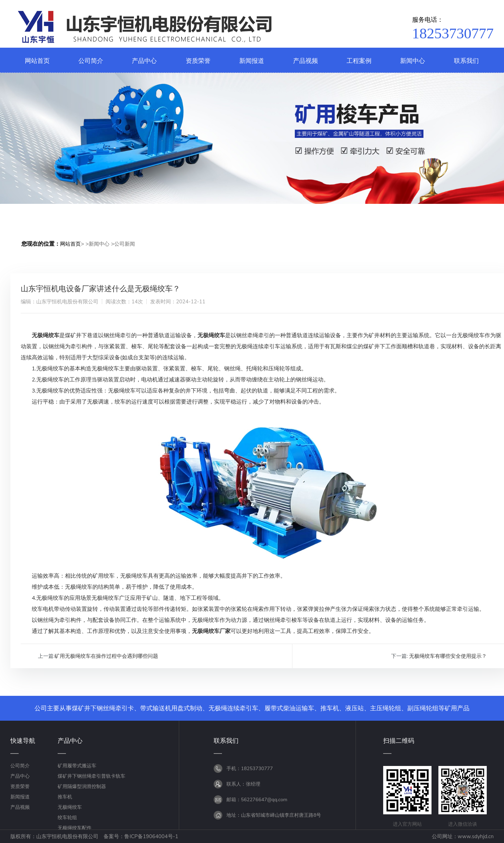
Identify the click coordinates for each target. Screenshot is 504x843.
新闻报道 (20, 797)
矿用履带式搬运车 (77, 766)
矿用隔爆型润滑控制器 (82, 787)
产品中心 (20, 776)
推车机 (65, 797)
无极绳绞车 (70, 807)
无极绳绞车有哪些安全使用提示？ (448, 656)
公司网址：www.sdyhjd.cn (463, 836)
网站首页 (70, 244)
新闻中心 (99, 244)
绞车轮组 (67, 818)
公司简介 (20, 766)
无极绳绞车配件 (75, 828)
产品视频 (20, 807)
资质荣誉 (20, 787)
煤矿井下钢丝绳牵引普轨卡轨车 (91, 776)
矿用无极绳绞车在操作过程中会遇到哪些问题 (106, 656)
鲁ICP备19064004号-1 (151, 836)
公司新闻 (125, 244)
